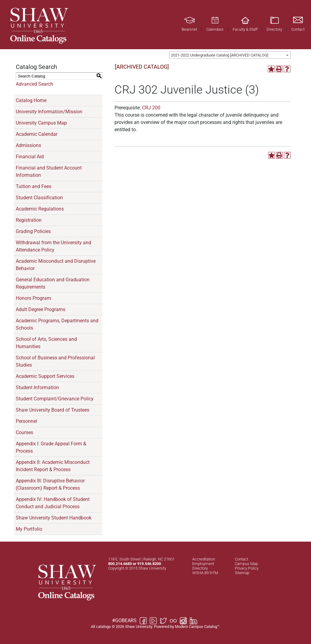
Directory (200, 568)
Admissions (28, 145)
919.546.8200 (149, 564)
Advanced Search (34, 84)
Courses (24, 432)
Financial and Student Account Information (49, 171)
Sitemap (242, 573)
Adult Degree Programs (41, 309)
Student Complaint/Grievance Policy (55, 399)
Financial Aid (30, 157)
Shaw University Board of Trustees (53, 410)
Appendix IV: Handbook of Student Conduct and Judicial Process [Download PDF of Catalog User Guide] (53, 503)
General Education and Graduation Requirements (53, 283)
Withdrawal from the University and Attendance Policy (53, 246)
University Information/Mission (49, 112)
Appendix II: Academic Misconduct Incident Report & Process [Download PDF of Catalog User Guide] (53, 466)
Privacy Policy (247, 568)
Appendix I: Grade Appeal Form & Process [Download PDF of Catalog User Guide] (51, 447)
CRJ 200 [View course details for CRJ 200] (151, 108)
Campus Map (246, 564)
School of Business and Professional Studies (55, 361)
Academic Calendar (37, 134)
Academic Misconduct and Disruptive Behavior (56, 265)
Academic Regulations (40, 209)
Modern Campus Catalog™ (197, 627)
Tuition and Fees (34, 186)
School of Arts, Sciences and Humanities (46, 343)
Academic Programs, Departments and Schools (57, 324)
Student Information (37, 387)
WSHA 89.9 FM (205, 573)
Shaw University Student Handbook (54, 518)
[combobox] (230, 55)
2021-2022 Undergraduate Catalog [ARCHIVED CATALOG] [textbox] (220, 55)
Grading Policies (33, 231)
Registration (29, 220)
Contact (241, 559)
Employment (203, 564)
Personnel (26, 421)
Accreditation (204, 559)
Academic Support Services (45, 376)
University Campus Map (41, 123)
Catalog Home (31, 100)
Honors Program (33, 298)
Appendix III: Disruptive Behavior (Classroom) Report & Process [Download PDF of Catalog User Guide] (50, 484)
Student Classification (39, 198)
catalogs (103, 627)
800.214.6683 (120, 564)
